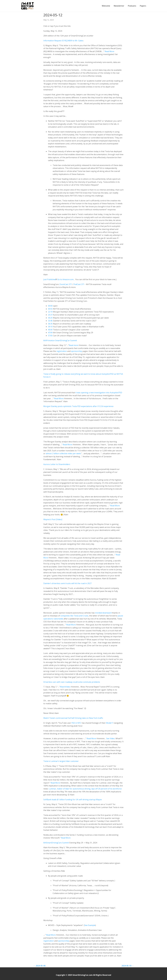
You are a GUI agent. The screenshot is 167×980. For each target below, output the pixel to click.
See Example (90, 925)
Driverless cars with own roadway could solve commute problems (72, 682)
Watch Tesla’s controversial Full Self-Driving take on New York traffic (73, 718)
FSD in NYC (76, 723)
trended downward (103, 613)
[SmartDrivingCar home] (28, 6)
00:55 (50, 309)
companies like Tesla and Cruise (74, 616)
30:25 (50, 318)
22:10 (50, 312)
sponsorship (76, 351)
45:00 (50, 330)
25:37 (50, 315)
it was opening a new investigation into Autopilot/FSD (99, 393)
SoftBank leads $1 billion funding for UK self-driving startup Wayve (73, 800)
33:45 (50, 321)
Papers (143, 6)
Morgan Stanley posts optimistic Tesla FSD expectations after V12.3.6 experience (78, 406)
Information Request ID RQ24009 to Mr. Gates (63, 41)
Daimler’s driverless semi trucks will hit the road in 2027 (67, 583)
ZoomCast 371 (66, 284)
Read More (109, 51)
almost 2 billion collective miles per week (63, 453)
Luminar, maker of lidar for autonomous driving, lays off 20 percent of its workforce (85, 789)
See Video (110, 738)
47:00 (50, 333)
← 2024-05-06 (39, 966)
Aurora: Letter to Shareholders (57, 464)
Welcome (106, 6)
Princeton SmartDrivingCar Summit (62, 340)
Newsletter (119, 6)
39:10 (50, 327)
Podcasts (132, 6)
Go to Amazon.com (65, 279)
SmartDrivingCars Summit (58, 843)
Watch (63, 687)
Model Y (110, 723)
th (45, 340)
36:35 (50, 324)
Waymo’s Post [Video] (53, 519)
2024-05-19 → (128, 966)
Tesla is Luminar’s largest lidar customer (61, 761)
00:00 (50, 306)
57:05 (50, 336)
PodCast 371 (79, 284)
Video (68, 687)
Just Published (50, 279)
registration (62, 351)
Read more (74, 345)
